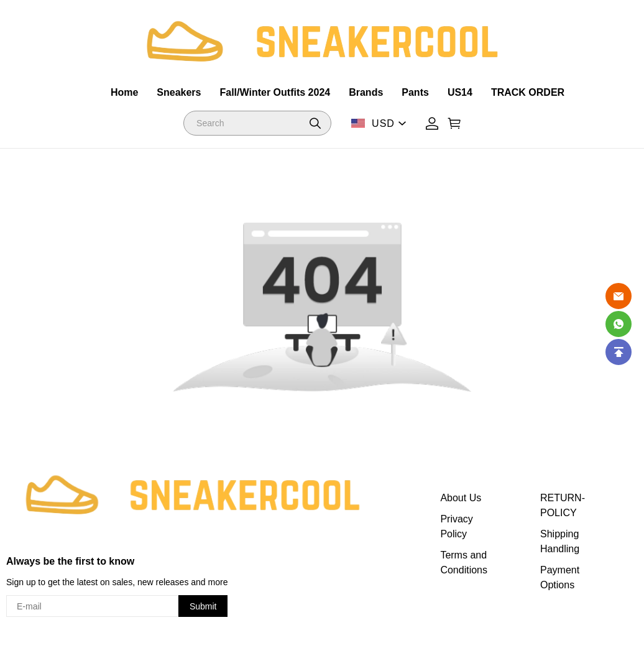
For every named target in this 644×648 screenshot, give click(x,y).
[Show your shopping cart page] (454, 123)
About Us (461, 498)
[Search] (257, 123)
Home (124, 92)
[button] (315, 123)
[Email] (619, 296)
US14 (460, 92)
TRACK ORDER (528, 92)
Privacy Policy (456, 526)
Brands (366, 92)
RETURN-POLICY (563, 505)
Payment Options (560, 577)
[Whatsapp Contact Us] (619, 324)
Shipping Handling (560, 541)
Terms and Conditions (464, 562)
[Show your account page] (432, 123)
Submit (203, 606)
